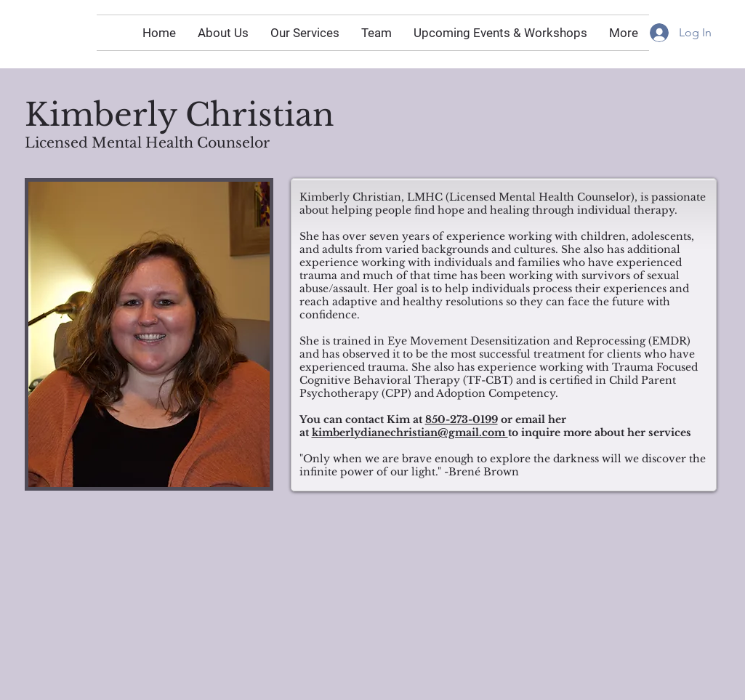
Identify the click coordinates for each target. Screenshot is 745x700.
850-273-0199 (462, 419)
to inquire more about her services (600, 433)
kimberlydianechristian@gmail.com (410, 433)
